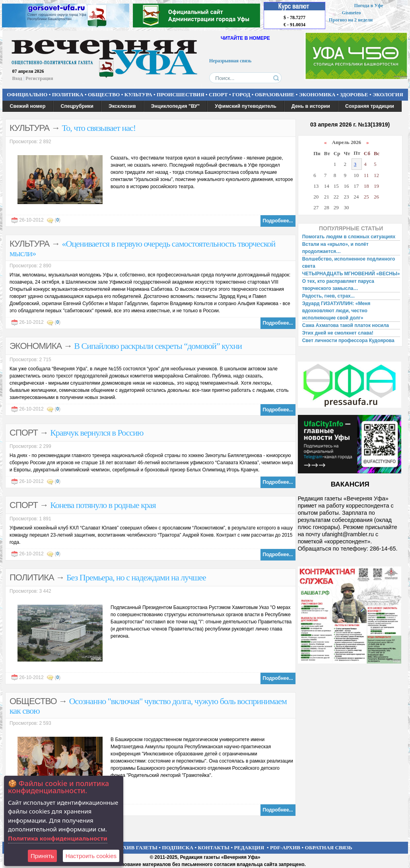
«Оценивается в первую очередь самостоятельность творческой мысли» (142, 248)
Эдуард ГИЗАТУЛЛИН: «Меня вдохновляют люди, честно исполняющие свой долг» (336, 311)
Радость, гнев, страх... (328, 296)
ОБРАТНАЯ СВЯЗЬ (329, 848)
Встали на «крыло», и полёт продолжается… (335, 248)
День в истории (311, 106)
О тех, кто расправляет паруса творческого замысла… (338, 285)
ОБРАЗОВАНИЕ (275, 94)
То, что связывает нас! (99, 128)
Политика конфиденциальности (58, 838)
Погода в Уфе (368, 6)
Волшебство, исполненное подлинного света (349, 263)
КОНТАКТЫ (214, 848)
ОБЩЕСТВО (104, 94)
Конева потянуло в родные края (103, 505)
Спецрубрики (77, 106)
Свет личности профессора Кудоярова (348, 341)
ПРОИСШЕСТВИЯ (181, 94)
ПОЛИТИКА (68, 94)
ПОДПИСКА (178, 848)
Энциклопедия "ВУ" (176, 106)
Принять (42, 856)
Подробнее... (278, 221)
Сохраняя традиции (370, 106)
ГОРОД (241, 94)
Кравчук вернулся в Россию (97, 433)
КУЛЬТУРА (138, 94)
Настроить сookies (91, 856)
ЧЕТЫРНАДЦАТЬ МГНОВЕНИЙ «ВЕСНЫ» (351, 274)
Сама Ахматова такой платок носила (346, 325)
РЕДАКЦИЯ (249, 848)
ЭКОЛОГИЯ (388, 94)
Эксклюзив (122, 106)
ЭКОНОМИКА (317, 94)
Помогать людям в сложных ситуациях (349, 237)
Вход (17, 78)
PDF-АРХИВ (285, 848)
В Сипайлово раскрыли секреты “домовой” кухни (158, 346)
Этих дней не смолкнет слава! (338, 333)
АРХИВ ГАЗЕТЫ (137, 848)
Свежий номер (28, 106)
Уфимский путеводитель (246, 106)
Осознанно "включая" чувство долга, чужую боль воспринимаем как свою (148, 706)
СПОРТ (218, 94)
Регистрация (39, 78)
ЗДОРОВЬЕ (354, 94)
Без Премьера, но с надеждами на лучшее (136, 577)
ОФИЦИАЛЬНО (27, 94)
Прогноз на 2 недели (351, 20)
